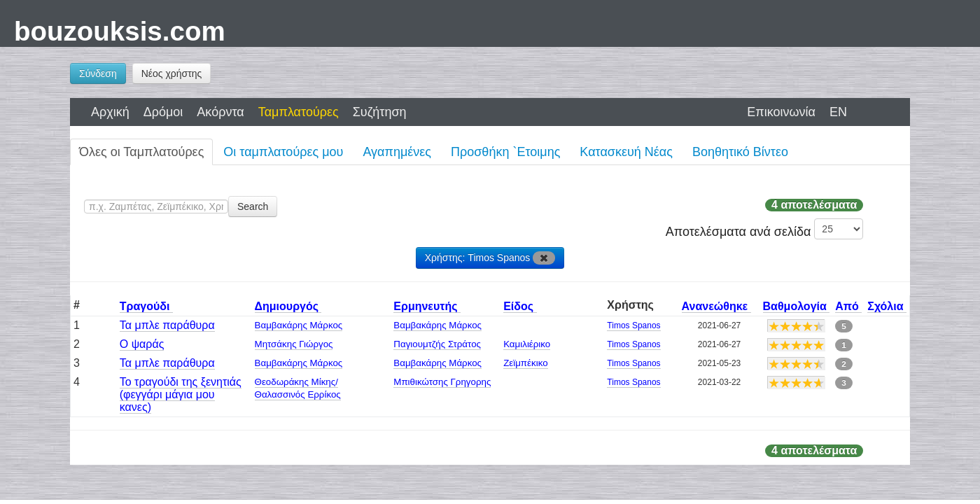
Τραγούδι (146, 306)
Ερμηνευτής (427, 306)
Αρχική (110, 112)
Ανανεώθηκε (716, 306)
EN (838, 112)
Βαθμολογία (797, 306)
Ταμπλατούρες (299, 112)
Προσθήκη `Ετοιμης (505, 152)
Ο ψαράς (142, 344)
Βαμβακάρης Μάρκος (299, 325)
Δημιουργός (288, 306)
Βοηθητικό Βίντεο (740, 152)
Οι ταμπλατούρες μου (283, 152)
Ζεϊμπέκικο (525, 363)
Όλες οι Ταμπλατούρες (141, 152)
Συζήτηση (380, 112)
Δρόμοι (163, 112)
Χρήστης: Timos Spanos (490, 258)
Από (848, 306)
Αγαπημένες (397, 152)
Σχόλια (887, 306)
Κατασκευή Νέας (626, 152)
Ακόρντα (220, 112)
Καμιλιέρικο (527, 344)
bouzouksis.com (120, 31)
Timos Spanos (633, 325)
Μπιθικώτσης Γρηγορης (442, 382)
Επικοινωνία (781, 112)
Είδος (520, 306)
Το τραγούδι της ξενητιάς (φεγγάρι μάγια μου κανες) (181, 394)
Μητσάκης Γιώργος (294, 344)
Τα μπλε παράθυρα (167, 325)
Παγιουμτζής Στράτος (437, 344)
